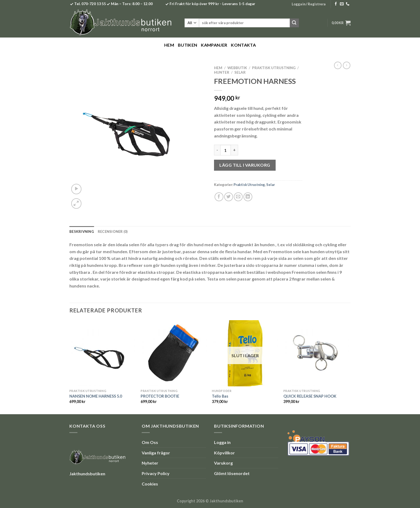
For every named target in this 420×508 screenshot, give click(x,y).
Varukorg (223, 463)
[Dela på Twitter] (229, 197)
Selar (240, 72)
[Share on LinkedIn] (248, 197)
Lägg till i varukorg (245, 165)
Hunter (222, 72)
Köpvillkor (224, 453)
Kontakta (243, 45)
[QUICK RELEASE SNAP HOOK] (316, 353)
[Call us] (348, 4)
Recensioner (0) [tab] (113, 231)
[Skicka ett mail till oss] (342, 4)
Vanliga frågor (156, 453)
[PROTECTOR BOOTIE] (174, 353)
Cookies (150, 484)
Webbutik (237, 68)
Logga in (222, 442)
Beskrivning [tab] (82, 231)
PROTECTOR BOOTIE (160, 396)
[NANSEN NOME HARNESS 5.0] (102, 353)
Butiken (187, 45)
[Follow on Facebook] (336, 4)
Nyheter (150, 463)
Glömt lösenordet (232, 473)
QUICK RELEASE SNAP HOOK (310, 396)
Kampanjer (214, 45)
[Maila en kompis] (238, 197)
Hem (169, 45)
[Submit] (294, 23)
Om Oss (150, 442)
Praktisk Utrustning (274, 68)
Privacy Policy (156, 473)
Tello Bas (220, 396)
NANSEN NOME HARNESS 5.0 (96, 396)
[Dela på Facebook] (219, 197)
